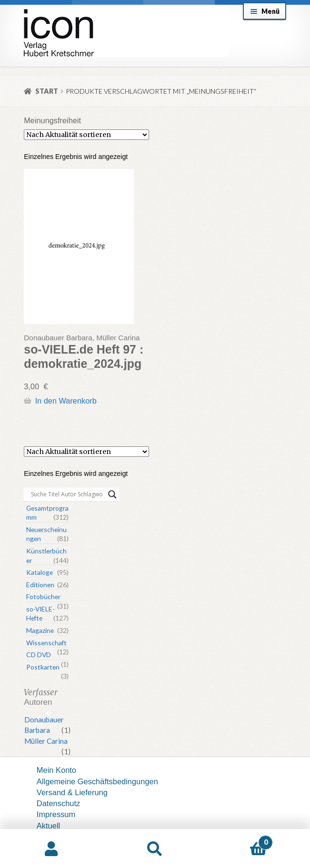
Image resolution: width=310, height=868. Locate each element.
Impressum (56, 814)
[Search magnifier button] (112, 494)
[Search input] (67, 494)
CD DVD (39, 655)
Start (47, 91)
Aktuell (48, 826)
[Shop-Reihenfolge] (86, 135)
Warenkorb (240, 840)
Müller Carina (46, 741)
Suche (155, 849)
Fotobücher (43, 597)
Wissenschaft (46, 643)
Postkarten (43, 667)
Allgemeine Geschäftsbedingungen (97, 781)
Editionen (40, 585)
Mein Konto (56, 770)
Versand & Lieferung (72, 792)
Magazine (40, 630)
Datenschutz (58, 803)
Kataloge (40, 572)
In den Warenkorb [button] (66, 401)
